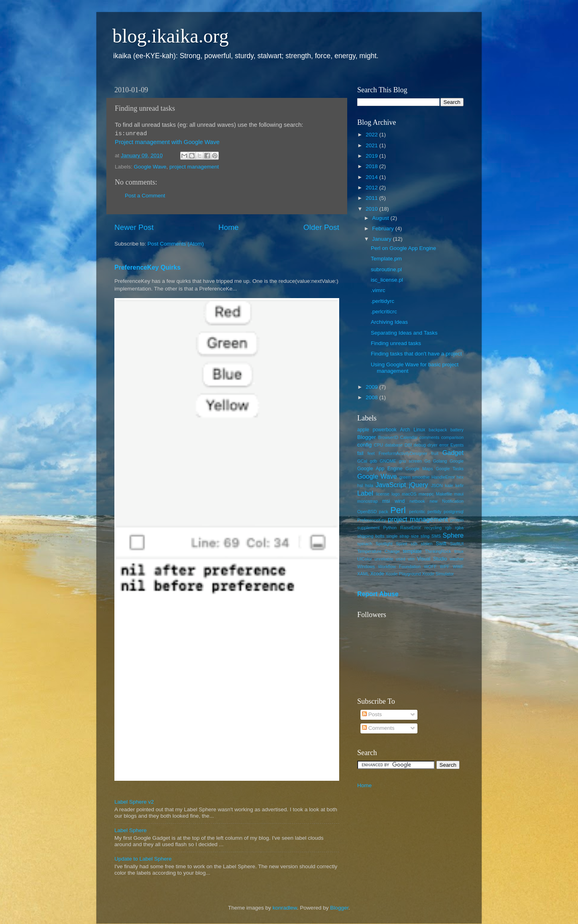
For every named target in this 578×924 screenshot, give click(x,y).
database (394, 445)
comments (429, 437)
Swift (441, 544)
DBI (408, 445)
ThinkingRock (438, 551)
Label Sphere (130, 830)
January (383, 239)
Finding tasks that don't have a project (416, 354)
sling (425, 536)
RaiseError (411, 528)
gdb (373, 461)
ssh (414, 544)
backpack (438, 430)
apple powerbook (377, 430)
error (444, 445)
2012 (372, 188)
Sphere (453, 535)
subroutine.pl (386, 269)
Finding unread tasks (396, 343)
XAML (363, 574)
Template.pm (386, 259)
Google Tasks (450, 469)
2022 (372, 135)
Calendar (409, 437)
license (383, 494)
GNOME (388, 461)
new (433, 501)
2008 (372, 397)
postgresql (454, 512)
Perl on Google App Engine (404, 248)
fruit (435, 453)
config (364, 445)
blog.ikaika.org (171, 36)
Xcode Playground (403, 574)
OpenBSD (367, 512)
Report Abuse (378, 594)
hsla (369, 485)
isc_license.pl (387, 280)
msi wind (394, 501)
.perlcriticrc (384, 312)
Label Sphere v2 (134, 802)
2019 (372, 156)
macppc (426, 494)
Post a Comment (145, 196)
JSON (437, 485)
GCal (362, 461)
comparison (452, 437)
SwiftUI (457, 544)
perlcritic (417, 512)
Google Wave (150, 167)
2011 (372, 198)
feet (371, 453)
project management (194, 167)
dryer (432, 445)
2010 (372, 209)
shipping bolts (371, 536)
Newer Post (134, 227)
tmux (459, 551)
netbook (417, 501)
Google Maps (419, 469)
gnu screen (410, 461)
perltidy (435, 512)
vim (411, 559)
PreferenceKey (371, 520)
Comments (378, 728)
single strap (398, 536)
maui (459, 494)
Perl (398, 510)
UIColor (365, 559)
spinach (365, 544)
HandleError (443, 477)
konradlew (285, 908)
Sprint (401, 544)
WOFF (430, 567)
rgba (459, 528)
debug (420, 445)
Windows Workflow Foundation (389, 567)
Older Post (321, 227)
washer (457, 559)
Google (457, 461)
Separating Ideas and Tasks (404, 333)
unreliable (384, 559)
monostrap (367, 501)
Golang (440, 461)
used (400, 559)
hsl (360, 485)
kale (449, 485)
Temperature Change (379, 551)
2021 (372, 145)
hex (460, 477)
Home (228, 227)
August (381, 218)
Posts (372, 714)
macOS (409, 494)
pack (384, 512)
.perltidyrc (383, 301)
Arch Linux (413, 430)
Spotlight (384, 544)
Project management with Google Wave (167, 142)
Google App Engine (380, 469)
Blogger (367, 437)
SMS (436, 536)
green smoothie (415, 477)
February (384, 228)
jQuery (419, 485)
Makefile (444, 494)
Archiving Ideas (389, 322)
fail (360, 453)
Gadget (453, 453)
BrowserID (388, 437)
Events (457, 445)
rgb (448, 528)
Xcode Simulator (438, 574)
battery (457, 430)
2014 (372, 177)
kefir (460, 485)
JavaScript (391, 485)
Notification (453, 501)
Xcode (377, 574)
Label (365, 493)
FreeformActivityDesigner (403, 453)
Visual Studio (432, 559)
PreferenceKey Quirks (148, 267)
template (412, 551)
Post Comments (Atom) (176, 244)
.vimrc (378, 290)
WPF (445, 567)
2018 (372, 166)
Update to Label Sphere (143, 859)
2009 (372, 387)
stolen (426, 544)
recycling (433, 528)
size (415, 536)
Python (390, 528)
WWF (458, 567)
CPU (378, 445)
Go (427, 461)
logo (396, 494)
